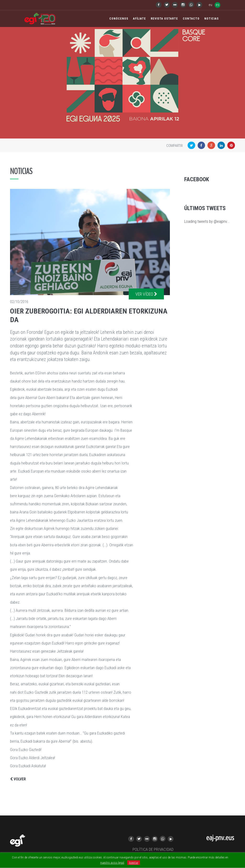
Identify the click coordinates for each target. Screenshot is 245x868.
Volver (18, 779)
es (218, 5)
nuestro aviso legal (112, 863)
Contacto (191, 19)
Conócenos (119, 19)
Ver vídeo (146, 294)
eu (210, 5)
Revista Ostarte (164, 19)
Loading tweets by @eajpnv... (207, 221)
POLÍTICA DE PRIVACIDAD (153, 849)
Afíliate (139, 19)
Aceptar (134, 863)
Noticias (212, 19)
